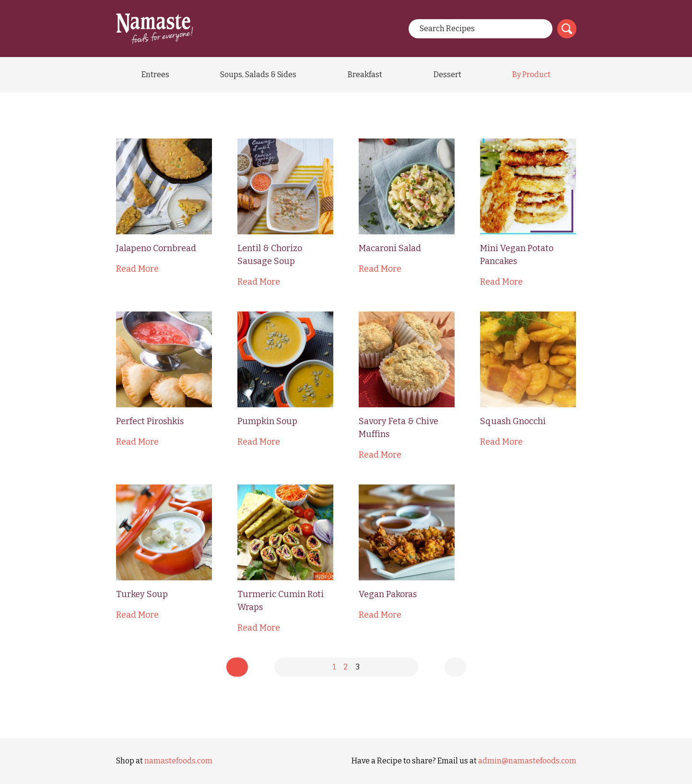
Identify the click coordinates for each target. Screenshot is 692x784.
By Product (531, 75)
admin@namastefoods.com (527, 761)
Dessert (447, 75)
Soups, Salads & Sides (258, 75)
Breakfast (365, 75)
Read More (137, 269)
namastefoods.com (178, 761)
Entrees (155, 75)
